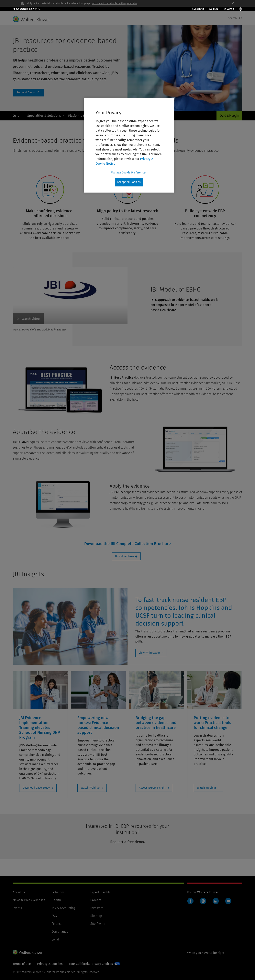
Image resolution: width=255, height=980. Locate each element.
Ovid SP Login (229, 116)
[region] (129, 145)
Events (17, 908)
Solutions (198, 9)
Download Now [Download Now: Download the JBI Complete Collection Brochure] (124, 556)
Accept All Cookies (129, 182)
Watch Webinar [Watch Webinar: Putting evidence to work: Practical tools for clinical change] (207, 788)
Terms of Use (22, 964)
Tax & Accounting (63, 908)
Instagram (203, 901)
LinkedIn (216, 901)
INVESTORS (229, 9)
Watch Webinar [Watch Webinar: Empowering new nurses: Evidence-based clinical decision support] (90, 788)
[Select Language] (241, 9)
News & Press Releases (29, 900)
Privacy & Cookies (50, 964)
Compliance (60, 932)
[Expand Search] (241, 18)
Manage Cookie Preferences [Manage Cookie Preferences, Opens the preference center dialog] (129, 173)
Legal (55, 939)
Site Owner (98, 924)
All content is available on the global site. (115, 3)
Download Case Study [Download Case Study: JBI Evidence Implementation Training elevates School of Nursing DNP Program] (36, 788)
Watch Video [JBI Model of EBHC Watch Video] (31, 319)
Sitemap (96, 916)
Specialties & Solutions (46, 116)
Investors (97, 908)
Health (56, 900)
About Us (19, 892)
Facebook (190, 901)
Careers (214, 9)
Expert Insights (100, 892)
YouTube (228, 901)
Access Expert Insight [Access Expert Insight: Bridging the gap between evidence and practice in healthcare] (152, 788)
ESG (54, 916)
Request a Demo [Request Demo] (28, 93)
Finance (57, 924)
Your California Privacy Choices (91, 964)
